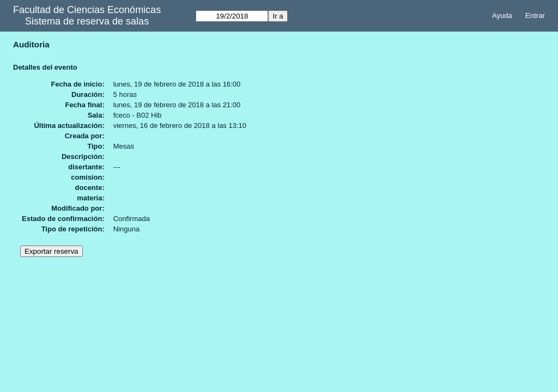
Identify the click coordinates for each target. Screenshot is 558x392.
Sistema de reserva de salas (87, 21)
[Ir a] (232, 16)
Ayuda (502, 16)
